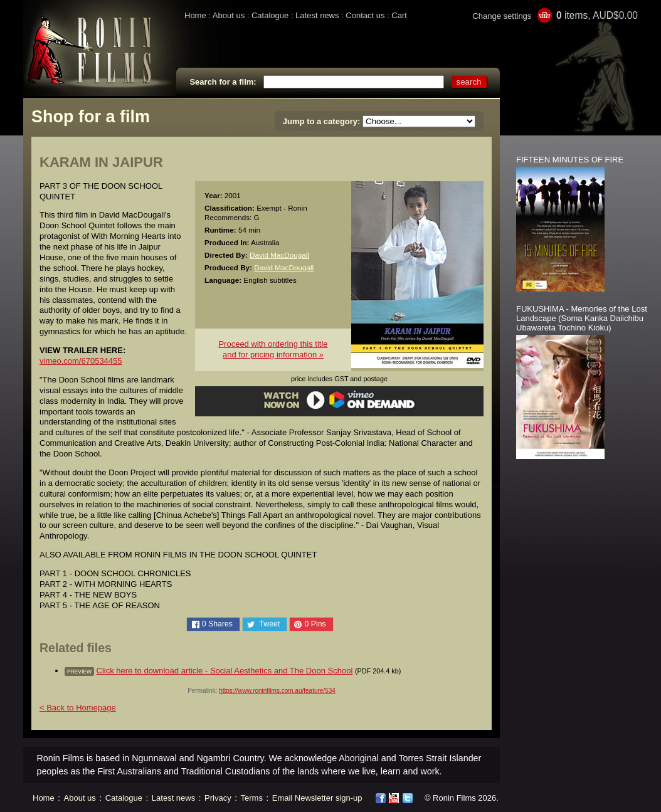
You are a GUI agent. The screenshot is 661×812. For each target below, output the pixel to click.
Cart (399, 15)
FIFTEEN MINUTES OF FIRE (570, 160)
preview (79, 672)
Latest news (317, 15)
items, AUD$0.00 (597, 15)
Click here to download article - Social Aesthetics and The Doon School (225, 671)
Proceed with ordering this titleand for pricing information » (273, 349)
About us (229, 15)
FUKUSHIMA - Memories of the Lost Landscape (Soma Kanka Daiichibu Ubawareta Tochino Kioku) (582, 318)
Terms (252, 798)
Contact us (365, 15)
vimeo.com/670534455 (81, 361)
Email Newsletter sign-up (317, 798)
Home (195, 15)
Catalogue (270, 15)
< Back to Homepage (78, 708)
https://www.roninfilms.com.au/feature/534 (277, 691)
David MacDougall (279, 255)
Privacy (218, 798)
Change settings (502, 16)
